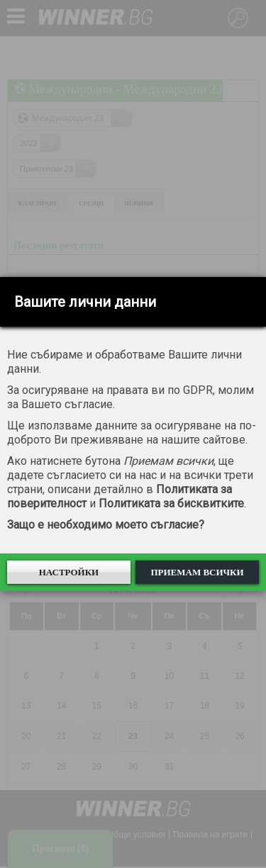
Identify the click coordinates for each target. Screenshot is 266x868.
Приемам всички (197, 572)
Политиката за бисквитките (171, 503)
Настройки (69, 572)
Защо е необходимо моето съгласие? (106, 525)
